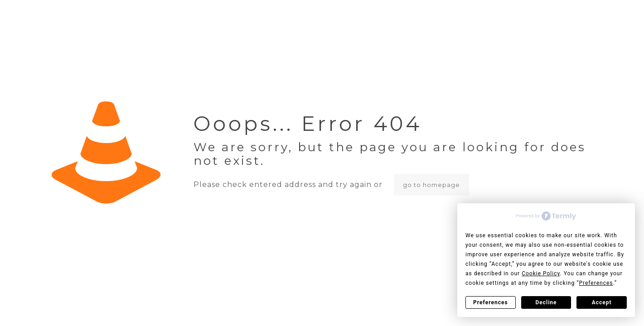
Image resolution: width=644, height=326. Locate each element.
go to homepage (431, 185)
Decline (546, 302)
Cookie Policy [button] (541, 273)
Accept (602, 302)
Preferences (491, 302)
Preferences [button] (596, 283)
